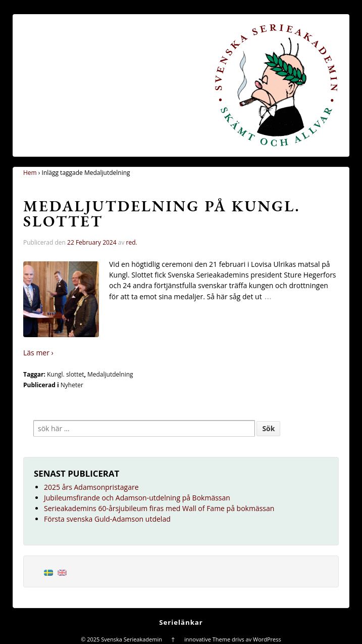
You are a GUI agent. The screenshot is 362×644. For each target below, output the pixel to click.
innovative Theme (207, 639)
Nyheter (72, 385)
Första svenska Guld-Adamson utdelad (107, 519)
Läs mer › (38, 353)
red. (132, 242)
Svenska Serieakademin (131, 639)
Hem (30, 173)
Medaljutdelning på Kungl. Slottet (162, 214)
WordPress (267, 639)
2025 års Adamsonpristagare (91, 487)
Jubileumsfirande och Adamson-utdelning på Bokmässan (137, 498)
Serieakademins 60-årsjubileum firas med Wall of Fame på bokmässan (159, 508)
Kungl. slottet (65, 374)
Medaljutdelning (110, 374)
